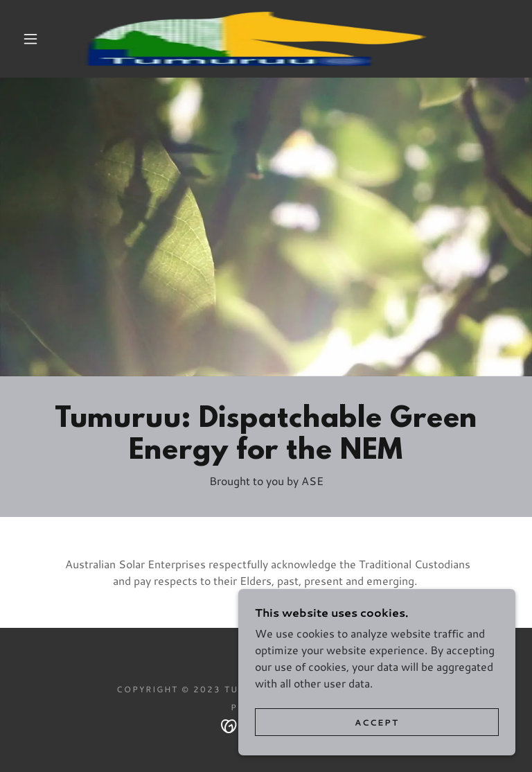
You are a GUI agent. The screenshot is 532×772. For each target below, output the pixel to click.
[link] (255, 39)
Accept (377, 722)
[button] (30, 39)
